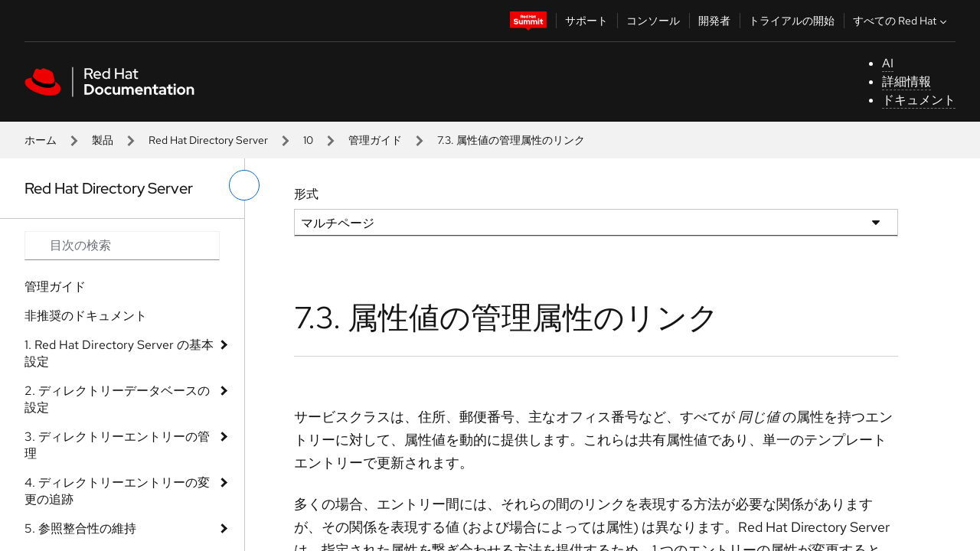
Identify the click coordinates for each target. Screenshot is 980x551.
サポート (586, 21)
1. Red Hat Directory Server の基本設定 (119, 353)
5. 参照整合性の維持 (80, 528)
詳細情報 (906, 82)
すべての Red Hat (902, 21)
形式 (306, 194)
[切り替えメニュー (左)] (244, 185)
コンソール (653, 21)
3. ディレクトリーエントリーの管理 (117, 445)
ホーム (41, 140)
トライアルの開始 (792, 21)
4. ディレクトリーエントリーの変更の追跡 (117, 491)
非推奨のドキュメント (86, 316)
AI (888, 63)
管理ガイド (375, 140)
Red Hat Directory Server (208, 140)
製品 (103, 140)
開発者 (714, 21)
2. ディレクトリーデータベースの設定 (117, 399)
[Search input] (122, 246)
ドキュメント (919, 100)
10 (308, 140)
